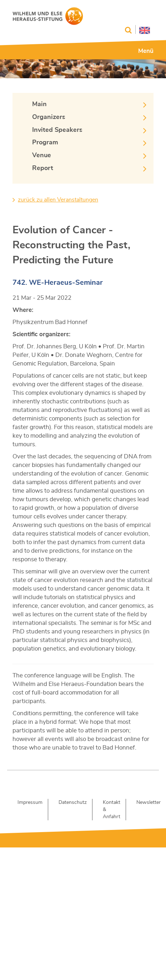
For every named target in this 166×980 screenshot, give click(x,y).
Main (39, 104)
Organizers (49, 117)
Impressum (30, 802)
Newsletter (149, 802)
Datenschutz (73, 802)
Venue (42, 155)
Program (45, 143)
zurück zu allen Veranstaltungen (58, 200)
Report (43, 168)
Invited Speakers (57, 130)
